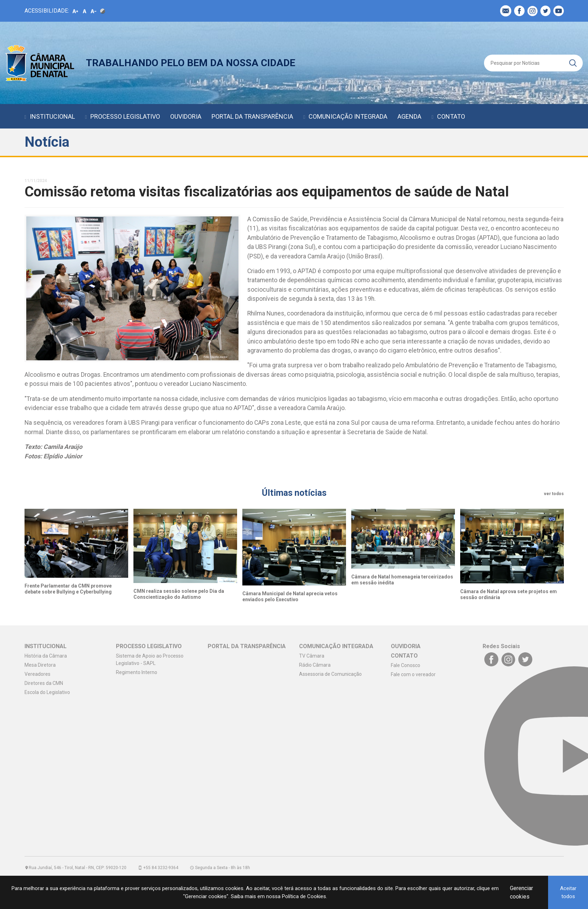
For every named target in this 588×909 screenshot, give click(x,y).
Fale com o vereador (413, 674)
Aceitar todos (568, 892)
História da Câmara (46, 656)
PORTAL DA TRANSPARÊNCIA (252, 116)
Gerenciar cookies (521, 892)
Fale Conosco (406, 665)
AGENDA (409, 116)
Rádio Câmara (315, 665)
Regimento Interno (137, 672)
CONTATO (451, 116)
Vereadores (37, 674)
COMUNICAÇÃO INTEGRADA (348, 116)
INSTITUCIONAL (52, 116)
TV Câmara (312, 656)
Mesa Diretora (40, 665)
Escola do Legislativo (47, 692)
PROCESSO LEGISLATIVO (125, 116)
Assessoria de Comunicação (330, 674)
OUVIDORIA (186, 116)
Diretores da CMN (44, 683)
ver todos (554, 494)
